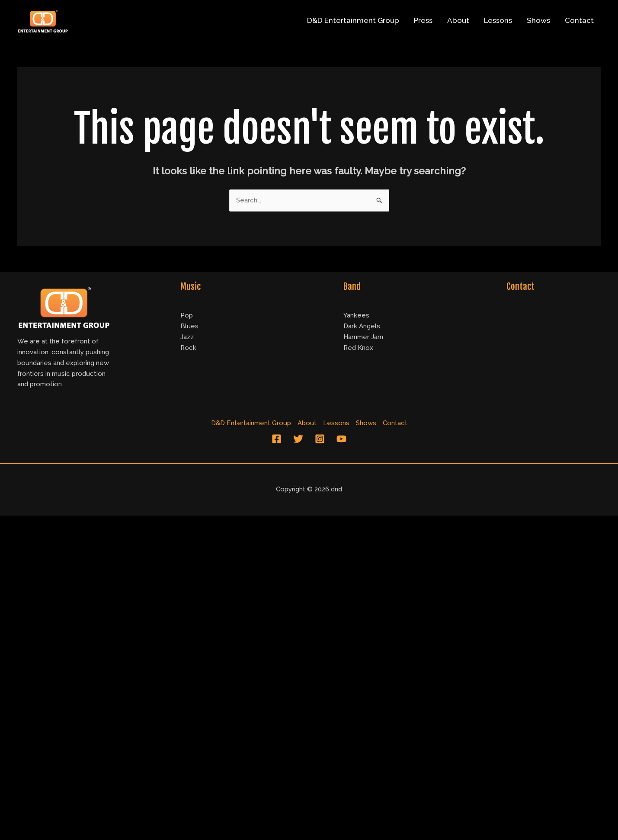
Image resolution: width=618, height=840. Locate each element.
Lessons (498, 20)
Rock (188, 348)
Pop (187, 315)
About (458, 20)
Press (423, 20)
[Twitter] (298, 439)
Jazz (187, 337)
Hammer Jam (363, 337)
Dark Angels (362, 326)
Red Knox (358, 348)
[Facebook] (277, 439)
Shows (538, 20)
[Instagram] (320, 439)
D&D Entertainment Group (353, 20)
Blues (189, 326)
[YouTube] (341, 439)
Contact (579, 20)
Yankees (356, 315)
